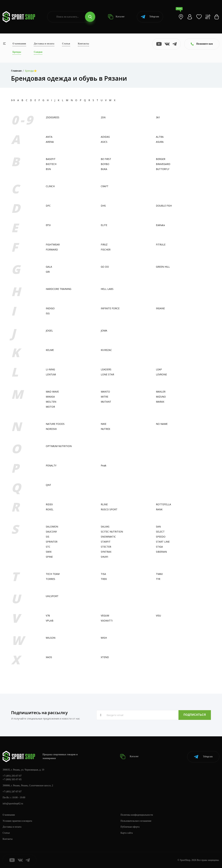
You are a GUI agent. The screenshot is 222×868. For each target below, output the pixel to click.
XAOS (49, 657)
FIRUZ (104, 244)
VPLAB (50, 621)
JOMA (104, 331)
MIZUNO (161, 397)
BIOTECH (51, 164)
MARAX (160, 402)
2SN (103, 117)
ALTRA (160, 137)
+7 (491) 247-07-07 (12, 791)
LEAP (159, 369)
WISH (104, 638)
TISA (103, 574)
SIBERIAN (161, 552)
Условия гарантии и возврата (18, 821)
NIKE (104, 424)
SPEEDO (161, 537)
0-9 (13, 100)
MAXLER (161, 392)
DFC (48, 206)
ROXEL (50, 509)
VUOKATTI (107, 621)
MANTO (105, 392)
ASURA (160, 142)
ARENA (50, 142)
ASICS (104, 142)
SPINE (49, 557)
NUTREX (106, 429)
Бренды (17, 52)
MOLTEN (51, 402)
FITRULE (161, 244)
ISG (48, 313)
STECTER (106, 547)
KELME (50, 350)
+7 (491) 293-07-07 (12, 775)
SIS (48, 537)
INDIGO (50, 308)
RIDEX (49, 504)
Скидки (38, 52)
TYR (158, 579)
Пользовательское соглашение (136, 821)
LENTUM (51, 374)
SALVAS (105, 527)
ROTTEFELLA (163, 504)
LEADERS (106, 369)
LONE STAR (107, 374)
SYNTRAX (106, 552)
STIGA (159, 547)
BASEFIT (51, 159)
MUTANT (106, 402)
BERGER (161, 159)
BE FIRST (106, 159)
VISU (159, 616)
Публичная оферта (130, 827)
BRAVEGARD (163, 164)
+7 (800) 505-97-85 (12, 779)
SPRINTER (52, 542)
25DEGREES (53, 117)
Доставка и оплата (44, 44)
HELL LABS (107, 289)
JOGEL (49, 331)
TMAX (159, 574)
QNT (48, 485)
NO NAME (162, 424)
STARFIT (106, 542)
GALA (49, 267)
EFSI (48, 225)
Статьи (66, 44)
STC (48, 547)
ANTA (49, 137)
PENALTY (51, 465)
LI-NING (50, 369)
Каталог (116, 17)
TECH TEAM (53, 574)
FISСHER (106, 250)
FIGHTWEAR (53, 244)
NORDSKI (51, 429)
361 (158, 117)
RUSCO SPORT (109, 509)
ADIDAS (105, 137)
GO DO (105, 267)
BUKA (104, 169)
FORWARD (52, 250)
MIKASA (50, 397)
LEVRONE (161, 374)
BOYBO (105, 164)
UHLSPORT (52, 596)
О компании (19, 44)
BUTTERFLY (163, 169)
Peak (104, 465)
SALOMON (52, 527)
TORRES (50, 579)
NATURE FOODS (55, 424)
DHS (103, 206)
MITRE (104, 397)
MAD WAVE (52, 392)
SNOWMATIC (108, 537)
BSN (48, 169)
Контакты (83, 44)
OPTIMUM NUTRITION (59, 446)
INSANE (160, 308)
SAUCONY (52, 532)
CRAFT (105, 186)
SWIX (49, 552)
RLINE (104, 504)
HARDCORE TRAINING (59, 289)
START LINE (163, 542)
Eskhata (160, 225)
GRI (48, 272)
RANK (159, 509)
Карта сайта (127, 833)
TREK (104, 579)
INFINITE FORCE (110, 308)
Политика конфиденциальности (137, 815)
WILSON (51, 638)
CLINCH (50, 186)
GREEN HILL (163, 267)
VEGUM (105, 616)
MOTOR (50, 407)
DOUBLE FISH (164, 206)
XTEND (105, 657)
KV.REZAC (106, 350)
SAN (158, 527)
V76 (48, 616)
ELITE (104, 225)
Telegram (150, 17)
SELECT (160, 532)
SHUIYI (105, 557)
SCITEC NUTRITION (112, 532)
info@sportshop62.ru (13, 803)
